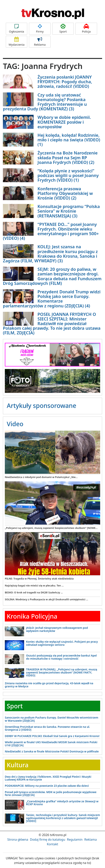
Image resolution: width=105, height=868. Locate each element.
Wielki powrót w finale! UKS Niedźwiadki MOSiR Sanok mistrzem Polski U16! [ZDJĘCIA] (51, 744)
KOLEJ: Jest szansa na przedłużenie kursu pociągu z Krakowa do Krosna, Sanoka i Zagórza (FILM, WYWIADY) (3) (50, 254)
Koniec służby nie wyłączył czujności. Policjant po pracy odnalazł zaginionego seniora (62, 643)
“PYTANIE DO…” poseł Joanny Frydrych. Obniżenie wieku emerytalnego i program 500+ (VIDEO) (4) (51, 231)
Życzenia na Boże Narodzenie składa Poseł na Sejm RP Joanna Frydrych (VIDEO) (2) (67, 157)
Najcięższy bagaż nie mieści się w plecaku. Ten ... (34, 585)
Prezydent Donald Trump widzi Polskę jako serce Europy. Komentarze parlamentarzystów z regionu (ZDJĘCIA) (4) (52, 299)
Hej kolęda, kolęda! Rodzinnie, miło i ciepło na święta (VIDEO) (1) (69, 140)
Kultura (18, 765)
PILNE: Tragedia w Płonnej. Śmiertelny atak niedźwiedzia (39, 579)
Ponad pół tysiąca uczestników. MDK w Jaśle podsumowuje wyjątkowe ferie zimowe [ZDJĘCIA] (51, 793)
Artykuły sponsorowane (41, 405)
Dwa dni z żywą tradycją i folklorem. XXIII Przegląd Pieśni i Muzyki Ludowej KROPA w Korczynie (48, 778)
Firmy (40, 29)
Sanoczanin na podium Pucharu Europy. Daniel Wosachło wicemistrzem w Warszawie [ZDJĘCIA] (52, 719)
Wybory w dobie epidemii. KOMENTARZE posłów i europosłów (64, 122)
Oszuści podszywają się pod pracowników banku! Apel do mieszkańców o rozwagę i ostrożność (61, 657)
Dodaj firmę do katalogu (47, 839)
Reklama (40, 42)
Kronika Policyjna (32, 616)
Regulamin (75, 839)
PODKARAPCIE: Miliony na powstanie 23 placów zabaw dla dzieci (47, 786)
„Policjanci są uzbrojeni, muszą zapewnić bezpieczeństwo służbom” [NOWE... (51, 528)
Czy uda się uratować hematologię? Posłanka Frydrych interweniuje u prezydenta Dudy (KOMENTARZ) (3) (45, 102)
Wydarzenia (17, 42)
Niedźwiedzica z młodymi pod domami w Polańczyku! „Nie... (41, 477)
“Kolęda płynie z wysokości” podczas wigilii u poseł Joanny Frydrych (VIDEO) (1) (68, 175)
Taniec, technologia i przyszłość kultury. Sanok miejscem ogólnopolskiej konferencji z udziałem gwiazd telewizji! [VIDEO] (63, 818)
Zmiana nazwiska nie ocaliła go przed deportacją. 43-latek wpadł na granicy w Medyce (49, 685)
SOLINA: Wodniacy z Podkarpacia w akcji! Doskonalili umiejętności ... (46, 599)
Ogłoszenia (17, 29)
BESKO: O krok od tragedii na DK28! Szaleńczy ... (34, 592)
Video (15, 424)
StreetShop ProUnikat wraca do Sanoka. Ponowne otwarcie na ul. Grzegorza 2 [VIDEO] (47, 728)
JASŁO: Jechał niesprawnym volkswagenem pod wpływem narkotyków (57, 629)
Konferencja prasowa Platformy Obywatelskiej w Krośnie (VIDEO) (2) (65, 193)
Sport (63, 29)
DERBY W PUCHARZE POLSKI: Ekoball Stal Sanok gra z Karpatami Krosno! (52, 736)
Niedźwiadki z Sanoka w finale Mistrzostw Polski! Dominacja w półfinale (52, 751)
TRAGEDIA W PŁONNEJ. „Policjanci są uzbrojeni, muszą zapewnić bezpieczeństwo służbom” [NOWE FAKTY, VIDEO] (62, 672)
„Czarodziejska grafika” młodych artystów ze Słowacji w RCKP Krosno (62, 803)
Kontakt (53, 844)
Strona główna (18, 839)
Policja (86, 29)
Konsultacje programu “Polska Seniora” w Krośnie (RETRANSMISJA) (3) (69, 211)
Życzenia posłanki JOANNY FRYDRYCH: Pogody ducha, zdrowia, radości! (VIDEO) (65, 81)
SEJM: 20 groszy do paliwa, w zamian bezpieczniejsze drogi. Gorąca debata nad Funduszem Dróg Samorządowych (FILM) (52, 276)
